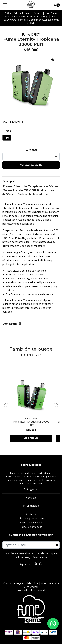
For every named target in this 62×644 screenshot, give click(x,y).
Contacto (31, 498)
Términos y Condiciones (31, 518)
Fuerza (7, 131)
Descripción (10, 181)
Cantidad (31, 150)
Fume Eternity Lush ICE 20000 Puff (31, 423)
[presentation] (7, 406)
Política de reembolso (31, 523)
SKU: (5, 122)
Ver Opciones (31, 438)
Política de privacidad (31, 527)
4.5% (7, 138)
